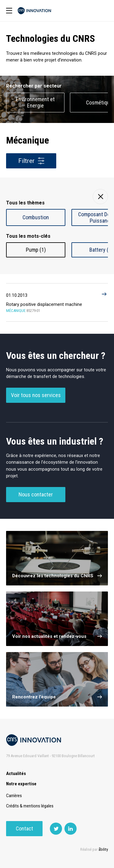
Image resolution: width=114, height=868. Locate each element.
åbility (103, 849)
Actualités (16, 774)
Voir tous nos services (36, 395)
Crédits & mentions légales (30, 806)
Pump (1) (36, 250)
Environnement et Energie (35, 102)
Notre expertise (21, 784)
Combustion (36, 217)
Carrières (14, 796)
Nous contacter (36, 494)
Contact (24, 828)
